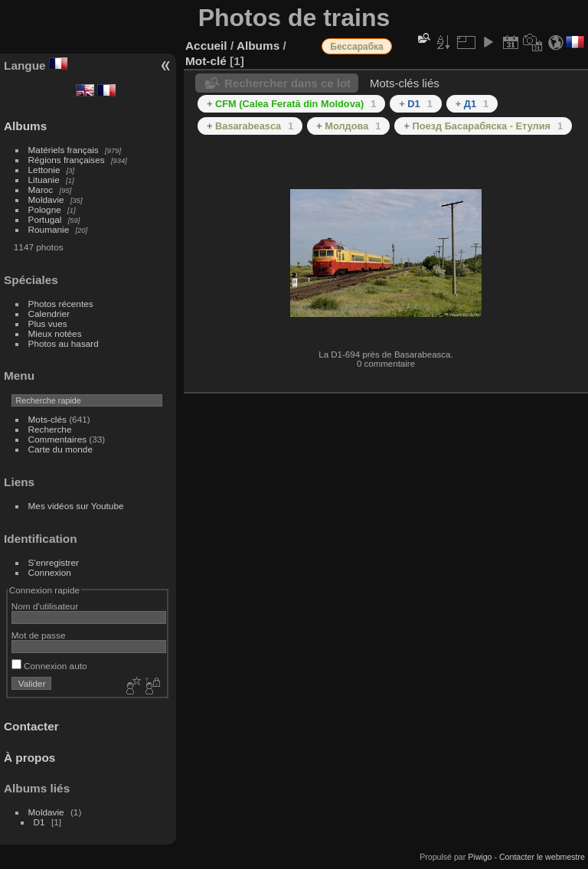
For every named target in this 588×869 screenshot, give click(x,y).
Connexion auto (49, 666)
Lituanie (44, 180)
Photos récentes (61, 304)
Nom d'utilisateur (45, 606)
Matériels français (64, 150)
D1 (39, 822)
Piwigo (480, 857)
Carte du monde (60, 449)
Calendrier (49, 314)
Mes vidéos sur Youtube (76, 506)
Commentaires (58, 439)
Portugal (45, 219)
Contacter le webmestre (542, 857)
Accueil (206, 46)
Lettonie (44, 170)
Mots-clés (47, 419)
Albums (25, 126)
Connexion (50, 572)
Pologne (45, 209)
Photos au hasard (64, 343)
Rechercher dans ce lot (287, 83)
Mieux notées (55, 333)
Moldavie (46, 199)
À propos (29, 758)
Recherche (50, 429)
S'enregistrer (54, 562)
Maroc (41, 189)
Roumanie (49, 229)
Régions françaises (67, 160)
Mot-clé (206, 61)
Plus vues (48, 323)
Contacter (31, 726)
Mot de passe (39, 635)
